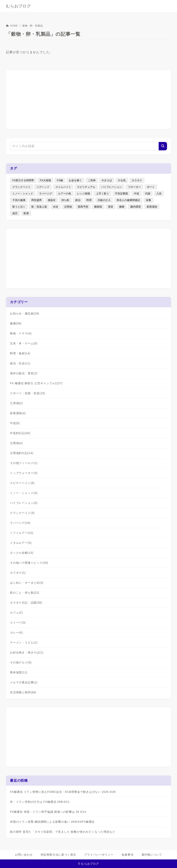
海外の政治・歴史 (24, 373)
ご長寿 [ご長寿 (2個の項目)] (92, 180)
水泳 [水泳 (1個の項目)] (55, 207)
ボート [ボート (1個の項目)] (151, 187)
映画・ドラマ (21, 333)
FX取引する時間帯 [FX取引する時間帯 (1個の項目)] (23, 180)
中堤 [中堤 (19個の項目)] (136, 194)
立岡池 (16, 443)
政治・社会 (20, 363)
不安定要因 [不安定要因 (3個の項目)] (121, 194)
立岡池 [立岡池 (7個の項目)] (68, 207)
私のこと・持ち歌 (25, 593)
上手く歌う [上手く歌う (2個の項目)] (102, 194)
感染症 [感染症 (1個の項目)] (52, 200)
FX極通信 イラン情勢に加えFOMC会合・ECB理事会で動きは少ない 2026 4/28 (63, 792)
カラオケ (18, 573)
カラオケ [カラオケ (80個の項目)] (137, 180)
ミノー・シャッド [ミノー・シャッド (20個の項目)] (23, 194)
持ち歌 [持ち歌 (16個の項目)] (65, 200)
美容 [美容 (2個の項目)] (111, 207)
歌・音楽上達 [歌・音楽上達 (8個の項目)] (39, 207)
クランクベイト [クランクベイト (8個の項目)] (21, 187)
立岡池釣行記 (22, 453)
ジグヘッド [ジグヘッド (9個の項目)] (43, 187)
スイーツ (18, 623)
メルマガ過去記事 (24, 682)
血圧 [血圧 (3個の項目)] (15, 213)
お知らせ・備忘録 (25, 313)
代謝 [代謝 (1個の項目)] (148, 194)
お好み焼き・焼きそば (27, 652)
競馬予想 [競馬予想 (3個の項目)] (83, 207)
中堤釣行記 (20, 433)
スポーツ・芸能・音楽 (28, 393)
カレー (16, 633)
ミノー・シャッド (24, 493)
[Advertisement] (89, 99)
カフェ (16, 613)
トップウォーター (24, 473)
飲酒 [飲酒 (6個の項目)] (26, 213)
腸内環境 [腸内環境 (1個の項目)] (135, 207)
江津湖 (16, 403)
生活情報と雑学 (23, 692)
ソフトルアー (22, 533)
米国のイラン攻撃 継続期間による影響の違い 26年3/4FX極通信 (52, 822)
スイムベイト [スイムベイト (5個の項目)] (63, 187)
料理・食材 (20, 353)
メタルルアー (21, 543)
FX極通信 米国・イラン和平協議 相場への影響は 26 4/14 (48, 812)
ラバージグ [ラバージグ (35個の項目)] (46, 194)
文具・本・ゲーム (24, 343)
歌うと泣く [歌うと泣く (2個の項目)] (19, 207)
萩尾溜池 (18, 413)
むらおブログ (18, 6)
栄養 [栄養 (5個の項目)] (148, 200)
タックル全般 (22, 553)
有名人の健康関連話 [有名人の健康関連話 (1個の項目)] (128, 200)
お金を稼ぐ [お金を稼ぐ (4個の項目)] (75, 180)
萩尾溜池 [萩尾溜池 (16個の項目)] (152, 207)
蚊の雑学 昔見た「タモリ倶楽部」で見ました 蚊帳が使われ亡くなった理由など (63, 832)
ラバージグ (20, 523)
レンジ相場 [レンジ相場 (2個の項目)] (84, 194)
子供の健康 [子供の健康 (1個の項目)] (19, 200)
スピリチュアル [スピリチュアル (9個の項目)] (86, 187)
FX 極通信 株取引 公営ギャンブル (36, 383)
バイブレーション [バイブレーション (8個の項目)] (112, 187)
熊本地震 (19, 672)
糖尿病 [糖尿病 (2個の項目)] (98, 207)
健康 (16, 323)
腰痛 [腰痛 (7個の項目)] (122, 207)
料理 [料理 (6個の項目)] (89, 200)
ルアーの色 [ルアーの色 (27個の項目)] (65, 194)
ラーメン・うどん (24, 642)
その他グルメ (21, 662)
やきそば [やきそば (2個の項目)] (107, 180)
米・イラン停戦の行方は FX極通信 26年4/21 (40, 802)
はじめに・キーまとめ (27, 583)
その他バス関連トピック (29, 563)
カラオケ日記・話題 (26, 603)
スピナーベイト (22, 483)
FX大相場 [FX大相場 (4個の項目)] (45, 180)
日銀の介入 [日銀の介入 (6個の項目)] (104, 200)
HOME (12, 26)
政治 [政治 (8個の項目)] (78, 200)
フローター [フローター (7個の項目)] (134, 187)
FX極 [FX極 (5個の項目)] (60, 180)
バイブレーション (24, 503)
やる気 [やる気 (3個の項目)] (122, 180)
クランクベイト (22, 513)
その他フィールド (24, 463)
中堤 (15, 423)
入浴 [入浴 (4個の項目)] (159, 194)
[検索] (163, 146)
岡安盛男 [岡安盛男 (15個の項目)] (37, 200)
